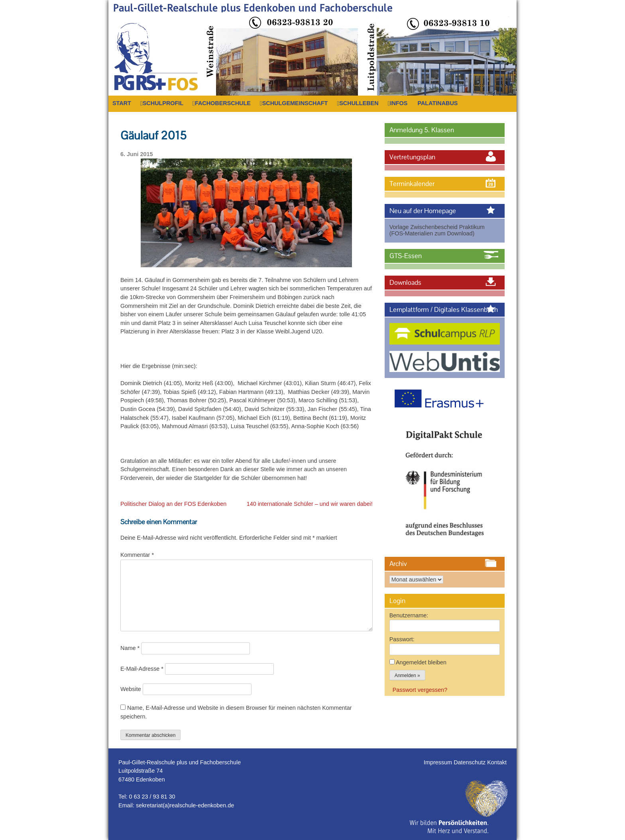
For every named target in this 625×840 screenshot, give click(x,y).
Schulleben (359, 103)
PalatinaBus (437, 103)
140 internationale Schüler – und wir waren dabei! (310, 504)
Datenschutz (470, 762)
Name (130, 648)
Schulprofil (163, 103)
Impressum (439, 762)
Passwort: (402, 639)
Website (131, 689)
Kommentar (137, 555)
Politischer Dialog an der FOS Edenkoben (173, 504)
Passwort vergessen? (420, 690)
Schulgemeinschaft (295, 103)
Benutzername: (409, 615)
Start (122, 103)
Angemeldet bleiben (421, 662)
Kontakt (497, 762)
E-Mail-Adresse (142, 669)
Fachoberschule (223, 103)
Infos (399, 103)
